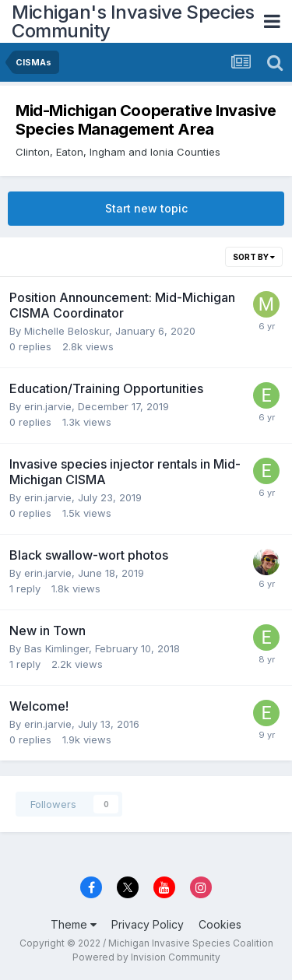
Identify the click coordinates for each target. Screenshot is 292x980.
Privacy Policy (148, 924)
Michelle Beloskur (67, 331)
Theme (74, 924)
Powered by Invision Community (146, 957)
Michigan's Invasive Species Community (133, 21)
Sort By (254, 257)
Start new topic (146, 208)
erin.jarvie (48, 406)
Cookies (220, 924)
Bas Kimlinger (56, 648)
